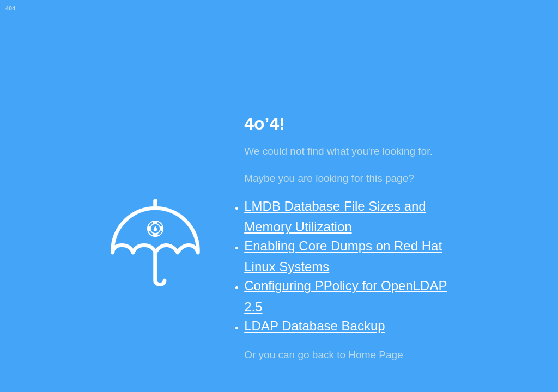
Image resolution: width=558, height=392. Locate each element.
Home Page (375, 355)
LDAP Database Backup (314, 326)
